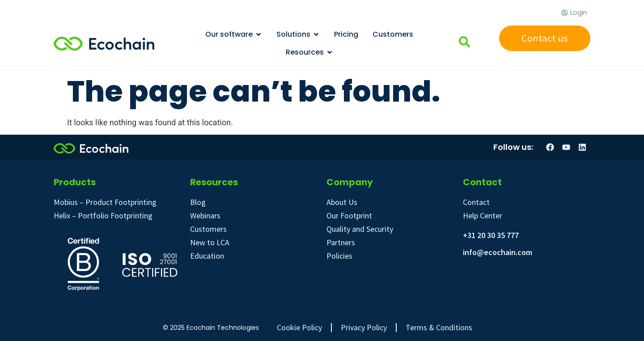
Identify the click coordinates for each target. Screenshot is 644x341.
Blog (198, 202)
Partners (341, 242)
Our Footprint (349, 215)
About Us (342, 202)
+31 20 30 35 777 (491, 235)
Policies (339, 256)
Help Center (483, 215)
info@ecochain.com (498, 252)
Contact (476, 202)
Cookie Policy (299, 328)
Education (207, 256)
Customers (208, 229)
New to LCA (210, 242)
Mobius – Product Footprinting (105, 202)
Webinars (205, 215)
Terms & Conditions (439, 328)
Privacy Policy (364, 328)
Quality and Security (360, 229)
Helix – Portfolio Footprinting (103, 215)
